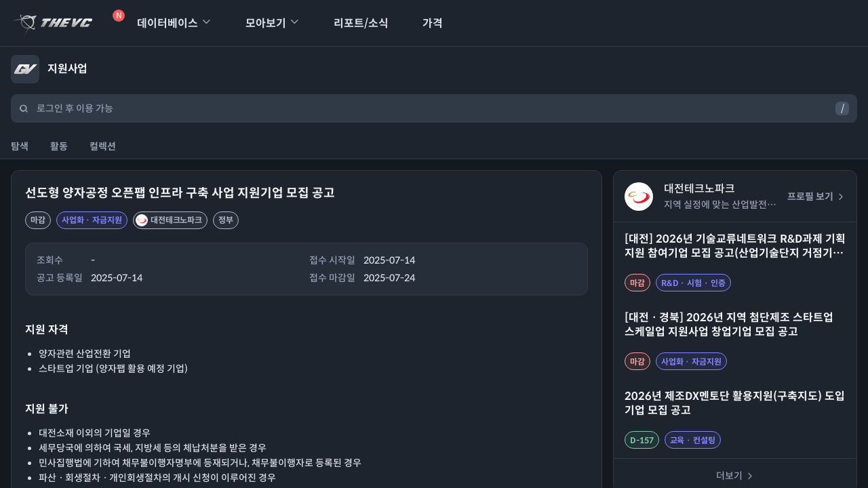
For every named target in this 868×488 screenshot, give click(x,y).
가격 (424, 23)
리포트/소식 (352, 23)
